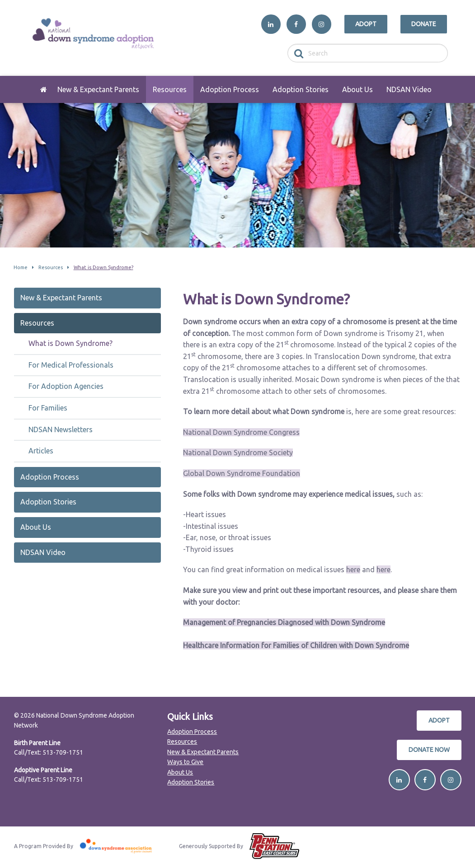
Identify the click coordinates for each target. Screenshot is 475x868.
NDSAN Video (409, 89)
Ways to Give (185, 762)
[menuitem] (44, 89)
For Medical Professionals (71, 365)
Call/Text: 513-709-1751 (49, 752)
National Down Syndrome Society (238, 453)
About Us (357, 89)
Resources (170, 89)
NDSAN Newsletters (61, 429)
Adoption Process (230, 89)
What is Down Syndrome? (71, 343)
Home (44, 89)
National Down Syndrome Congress (241, 432)
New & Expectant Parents (98, 89)
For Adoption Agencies (66, 386)
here (353, 569)
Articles (41, 451)
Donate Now (429, 750)
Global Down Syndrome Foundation (242, 473)
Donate (424, 24)
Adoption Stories (301, 89)
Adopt (366, 24)
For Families (48, 408)
